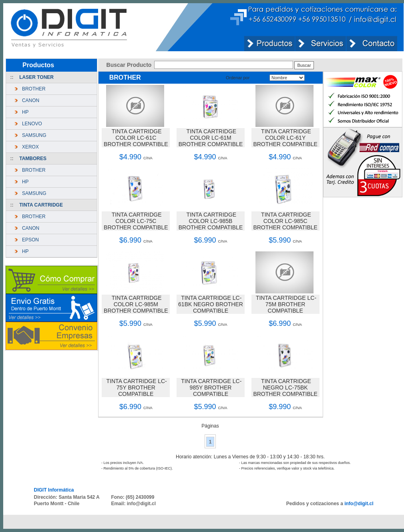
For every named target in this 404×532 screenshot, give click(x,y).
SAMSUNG (33, 135)
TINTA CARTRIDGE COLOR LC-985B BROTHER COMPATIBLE (211, 221)
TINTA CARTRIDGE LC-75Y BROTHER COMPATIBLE (137, 387)
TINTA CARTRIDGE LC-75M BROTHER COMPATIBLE (286, 304)
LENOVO (31, 124)
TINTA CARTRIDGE (41, 205)
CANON (29, 100)
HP (24, 112)
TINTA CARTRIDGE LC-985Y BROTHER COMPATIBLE (211, 387)
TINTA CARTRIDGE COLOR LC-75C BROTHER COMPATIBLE (136, 221)
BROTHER (32, 89)
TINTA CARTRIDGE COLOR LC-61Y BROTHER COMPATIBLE (285, 138)
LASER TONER (36, 77)
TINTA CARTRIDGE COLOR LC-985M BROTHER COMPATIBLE (136, 304)
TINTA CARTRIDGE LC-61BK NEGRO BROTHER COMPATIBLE (211, 304)
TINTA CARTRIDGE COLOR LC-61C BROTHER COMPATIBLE (136, 138)
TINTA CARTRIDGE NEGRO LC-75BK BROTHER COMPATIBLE (285, 387)
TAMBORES (33, 159)
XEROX (29, 147)
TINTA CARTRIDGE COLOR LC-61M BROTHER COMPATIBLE (211, 138)
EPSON (29, 240)
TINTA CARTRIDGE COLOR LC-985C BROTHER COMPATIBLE (285, 221)
